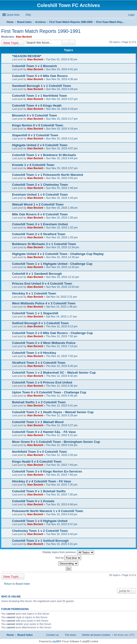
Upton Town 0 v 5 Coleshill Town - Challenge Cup (49, 392)
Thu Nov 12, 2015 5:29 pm (62, 415)
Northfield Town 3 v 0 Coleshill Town (39, 452)
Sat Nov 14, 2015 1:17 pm (61, 316)
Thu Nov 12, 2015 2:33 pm (62, 455)
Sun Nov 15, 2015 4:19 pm (62, 109)
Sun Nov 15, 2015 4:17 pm (62, 119)
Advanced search (72, 43)
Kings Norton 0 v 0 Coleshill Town (38, 125)
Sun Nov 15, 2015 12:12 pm (62, 277)
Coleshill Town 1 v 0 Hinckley (34, 353)
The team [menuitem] (70, 635)
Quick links (13, 15)
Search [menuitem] (133, 22)
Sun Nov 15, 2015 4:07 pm (62, 148)
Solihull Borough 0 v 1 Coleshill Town (40, 323)
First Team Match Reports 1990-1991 (41, 31)
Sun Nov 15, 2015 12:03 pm (62, 287)
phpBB (56, 641)
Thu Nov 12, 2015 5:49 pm (62, 396)
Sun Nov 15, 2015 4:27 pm (62, 99)
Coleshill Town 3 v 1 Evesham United (40, 224)
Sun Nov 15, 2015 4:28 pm (62, 89)
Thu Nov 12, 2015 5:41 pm (62, 405)
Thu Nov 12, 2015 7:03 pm (62, 356)
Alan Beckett (24, 37)
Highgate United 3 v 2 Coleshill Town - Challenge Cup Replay (58, 254)
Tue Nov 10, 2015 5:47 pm (62, 524)
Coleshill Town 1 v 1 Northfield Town (39, 96)
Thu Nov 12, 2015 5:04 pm (62, 445)
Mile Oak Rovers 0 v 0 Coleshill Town (40, 214)
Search (65, 43)
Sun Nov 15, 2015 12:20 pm (62, 267)
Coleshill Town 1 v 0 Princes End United (42, 382)
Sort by (68, 558)
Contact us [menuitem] (52, 635)
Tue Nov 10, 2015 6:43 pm (62, 514)
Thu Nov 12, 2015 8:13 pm (62, 326)
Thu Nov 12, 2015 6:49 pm (62, 366)
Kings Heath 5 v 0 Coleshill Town (37, 462)
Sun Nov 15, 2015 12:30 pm (62, 257)
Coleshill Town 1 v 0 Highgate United (40, 521)
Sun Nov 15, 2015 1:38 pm (62, 208)
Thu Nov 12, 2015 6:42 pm (62, 376)
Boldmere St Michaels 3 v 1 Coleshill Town (44, 244)
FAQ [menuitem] (28, 15)
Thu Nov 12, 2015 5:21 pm (62, 435)
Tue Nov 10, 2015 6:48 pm (62, 504)
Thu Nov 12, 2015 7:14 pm (62, 346)
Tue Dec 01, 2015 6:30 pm (62, 59)
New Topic (11, 43)
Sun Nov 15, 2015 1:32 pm (62, 227)
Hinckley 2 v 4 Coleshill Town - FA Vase (42, 481)
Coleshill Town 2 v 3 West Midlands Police (44, 343)
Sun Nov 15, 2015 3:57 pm (62, 168)
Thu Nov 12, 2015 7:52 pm (62, 336)
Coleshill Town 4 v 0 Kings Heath (37, 106)
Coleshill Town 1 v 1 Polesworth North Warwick (48, 175)
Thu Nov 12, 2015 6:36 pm (62, 386)
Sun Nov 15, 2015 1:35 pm (62, 218)
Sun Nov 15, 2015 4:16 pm (62, 129)
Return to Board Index (17, 584)
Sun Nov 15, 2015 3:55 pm (62, 178)
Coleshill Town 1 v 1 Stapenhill (35, 313)
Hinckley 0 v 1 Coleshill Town (34, 293)
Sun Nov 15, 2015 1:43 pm (62, 198)
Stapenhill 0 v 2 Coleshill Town (35, 135)
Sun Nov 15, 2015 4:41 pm (62, 69)
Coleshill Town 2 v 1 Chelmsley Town (40, 185)
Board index (25, 635)
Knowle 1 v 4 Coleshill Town (33, 165)
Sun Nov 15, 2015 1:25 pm (62, 237)
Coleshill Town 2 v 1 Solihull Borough (40, 541)
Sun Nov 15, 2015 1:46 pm (62, 188)
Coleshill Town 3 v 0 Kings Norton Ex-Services (47, 471)
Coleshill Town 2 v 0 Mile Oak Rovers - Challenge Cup (52, 333)
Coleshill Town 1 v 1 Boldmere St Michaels (44, 155)
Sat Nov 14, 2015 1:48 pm (61, 307)
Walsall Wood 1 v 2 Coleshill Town (38, 204)
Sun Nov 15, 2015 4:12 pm (62, 138)
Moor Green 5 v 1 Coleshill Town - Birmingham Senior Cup (56, 442)
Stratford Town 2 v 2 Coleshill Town (39, 363)
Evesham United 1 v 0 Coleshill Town (40, 195)
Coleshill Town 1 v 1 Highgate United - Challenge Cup (52, 264)
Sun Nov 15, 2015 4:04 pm (62, 158)
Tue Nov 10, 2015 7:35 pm (62, 485)
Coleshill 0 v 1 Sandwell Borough (37, 274)
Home (10, 635)
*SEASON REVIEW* (27, 56)
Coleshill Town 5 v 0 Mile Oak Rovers (40, 76)
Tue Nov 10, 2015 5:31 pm (62, 544)
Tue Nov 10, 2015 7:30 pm (62, 494)
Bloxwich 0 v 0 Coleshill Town (35, 115)
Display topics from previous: (68, 552)
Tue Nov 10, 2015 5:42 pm (62, 534)
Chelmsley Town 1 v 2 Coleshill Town (40, 531)
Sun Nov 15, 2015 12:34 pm (62, 247)
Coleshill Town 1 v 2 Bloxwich (35, 66)
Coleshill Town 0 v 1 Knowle (33, 501)
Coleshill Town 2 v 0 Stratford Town (39, 234)
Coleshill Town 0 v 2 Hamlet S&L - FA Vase (44, 432)
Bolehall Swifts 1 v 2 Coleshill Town (39, 402)
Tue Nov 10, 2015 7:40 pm (62, 475)
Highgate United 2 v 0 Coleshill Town (40, 145)
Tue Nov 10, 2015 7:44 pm (62, 465)
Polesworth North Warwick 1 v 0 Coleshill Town (48, 511)
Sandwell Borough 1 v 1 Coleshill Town (41, 86)
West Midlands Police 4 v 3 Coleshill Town (44, 303)
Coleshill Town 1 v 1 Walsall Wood (38, 422)
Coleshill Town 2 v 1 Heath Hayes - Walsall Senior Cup (53, 412)
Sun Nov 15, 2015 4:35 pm (62, 79)
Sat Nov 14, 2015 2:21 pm (61, 297)
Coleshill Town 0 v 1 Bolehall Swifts (39, 491)
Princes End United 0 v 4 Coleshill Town (42, 284)
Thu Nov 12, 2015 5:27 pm (62, 425)
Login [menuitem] (131, 15)
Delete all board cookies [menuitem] (96, 635)
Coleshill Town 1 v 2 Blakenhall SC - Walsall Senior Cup (54, 373)
